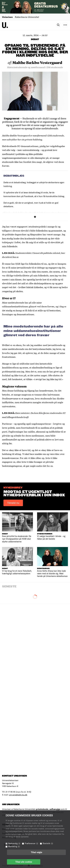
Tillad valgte (36, 852)
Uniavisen (7, 17)
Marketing (14, 846)
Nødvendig (14, 843)
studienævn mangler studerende (37, 402)
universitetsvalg (31, 150)
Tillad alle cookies (24, 862)
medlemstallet (10, 439)
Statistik (48, 843)
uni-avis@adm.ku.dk (18, 795)
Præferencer (32, 843)
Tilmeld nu (13, 503)
